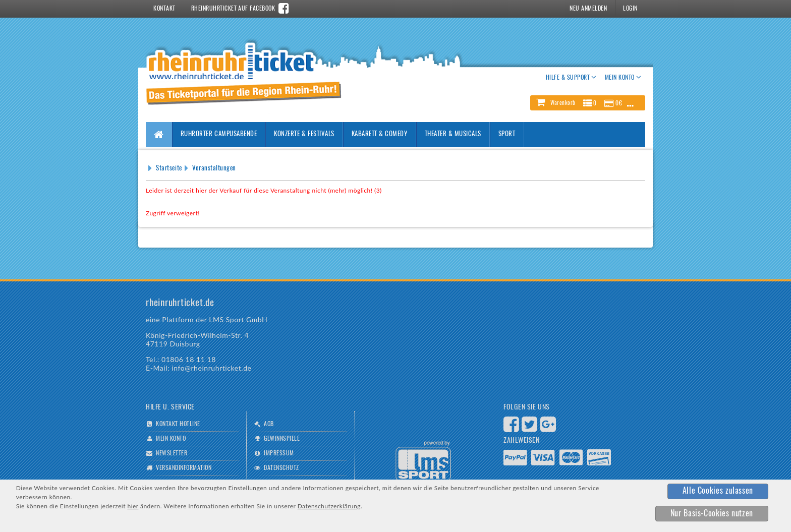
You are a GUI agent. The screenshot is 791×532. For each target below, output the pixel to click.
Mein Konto (171, 439)
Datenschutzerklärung (329, 506)
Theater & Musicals (453, 134)
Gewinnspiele (282, 439)
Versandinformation (184, 468)
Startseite (169, 169)
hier (133, 506)
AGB (269, 424)
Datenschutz (281, 468)
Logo (423, 461)
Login (630, 9)
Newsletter (172, 453)
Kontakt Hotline (178, 424)
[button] (588, 103)
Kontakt (164, 9)
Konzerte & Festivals (304, 134)
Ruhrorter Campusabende (219, 134)
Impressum (279, 453)
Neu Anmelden (588, 9)
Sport (507, 134)
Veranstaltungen (214, 169)
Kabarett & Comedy (380, 134)
